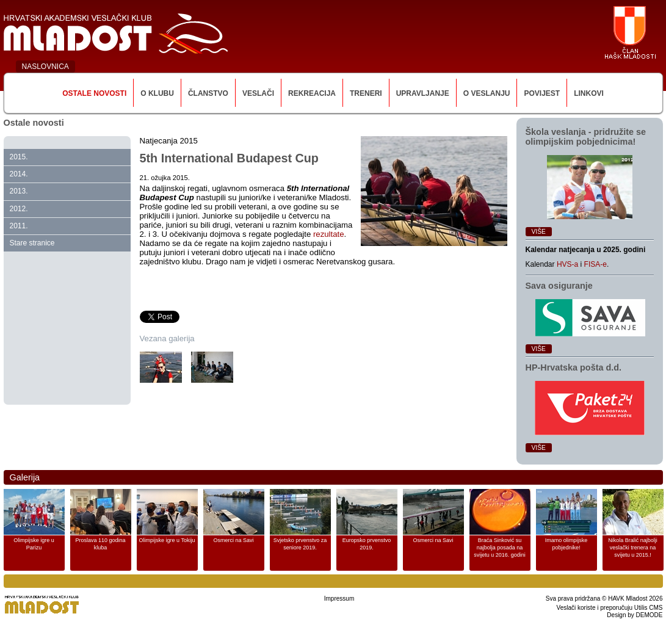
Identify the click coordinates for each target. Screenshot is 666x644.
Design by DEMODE (635, 615)
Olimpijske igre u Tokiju (167, 540)
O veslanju (487, 93)
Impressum (339, 599)
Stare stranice (32, 243)
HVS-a (567, 264)
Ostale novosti (94, 93)
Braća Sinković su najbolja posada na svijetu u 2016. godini (500, 548)
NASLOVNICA (45, 67)
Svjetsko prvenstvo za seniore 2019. (300, 544)
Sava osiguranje (559, 286)
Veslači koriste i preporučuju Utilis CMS (610, 608)
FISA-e (595, 264)
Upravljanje (423, 93)
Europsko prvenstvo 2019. (367, 544)
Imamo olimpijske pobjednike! (566, 544)
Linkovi (589, 93)
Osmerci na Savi (233, 540)
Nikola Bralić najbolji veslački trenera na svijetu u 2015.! (633, 548)
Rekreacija (312, 93)
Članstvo (208, 93)
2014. (19, 174)
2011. (19, 226)
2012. (19, 209)
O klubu (157, 93)
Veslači (258, 93)
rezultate (329, 234)
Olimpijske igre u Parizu (34, 544)
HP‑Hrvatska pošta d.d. (574, 367)
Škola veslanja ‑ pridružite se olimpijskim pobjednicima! (586, 137)
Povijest (542, 93)
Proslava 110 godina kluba (100, 544)
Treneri (366, 93)
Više (539, 232)
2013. (19, 191)
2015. (19, 157)
